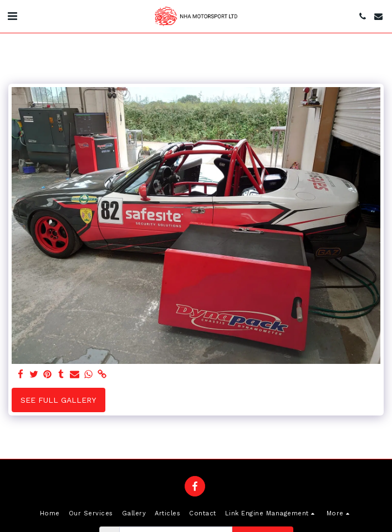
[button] (12, 16)
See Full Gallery (58, 400)
